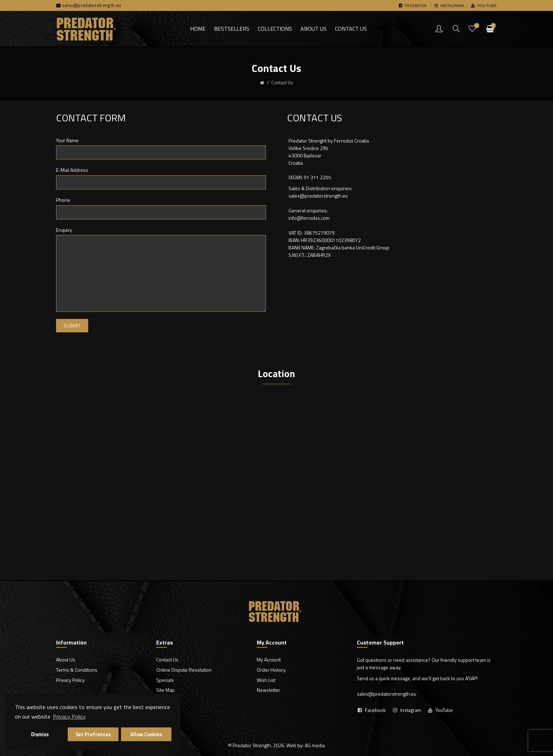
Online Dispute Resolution (184, 670)
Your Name (67, 140)
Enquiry (64, 230)
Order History (271, 670)
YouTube (444, 710)
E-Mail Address (72, 170)
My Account (269, 660)
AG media (315, 745)
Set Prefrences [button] (93, 734)
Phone (63, 200)
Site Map (165, 690)
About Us (66, 660)
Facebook (375, 710)
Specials (165, 680)
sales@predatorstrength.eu (92, 5)
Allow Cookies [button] (146, 734)
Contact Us (167, 660)
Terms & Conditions (77, 670)
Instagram (411, 710)
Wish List (266, 680)
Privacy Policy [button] (69, 716)
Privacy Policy (70, 680)
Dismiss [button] (40, 734)
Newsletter (269, 690)
